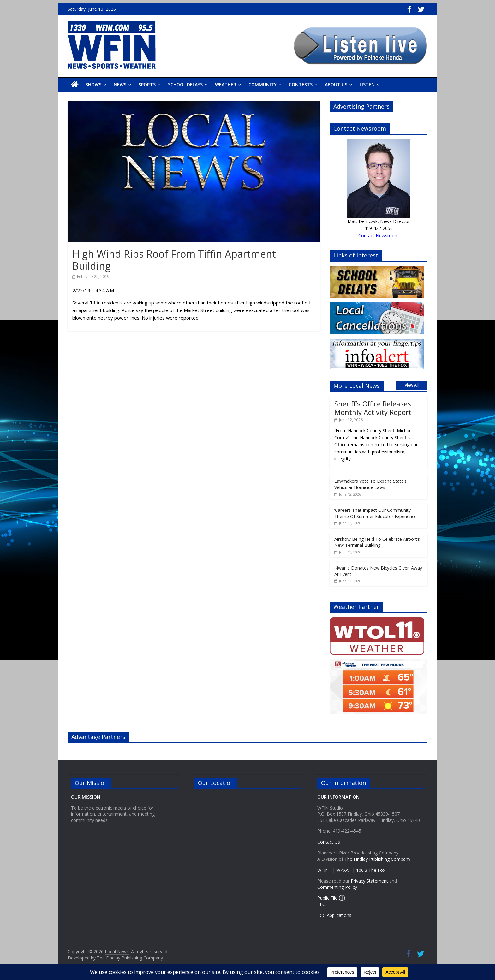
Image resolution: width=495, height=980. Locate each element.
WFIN (323, 870)
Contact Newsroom (379, 236)
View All (412, 385)
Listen (367, 84)
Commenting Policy (337, 887)
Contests (301, 84)
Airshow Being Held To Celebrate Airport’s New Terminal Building (377, 542)
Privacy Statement (369, 881)
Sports (147, 84)
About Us (336, 84)
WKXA (342, 870)
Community (262, 84)
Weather (226, 84)
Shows (93, 84)
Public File (327, 898)
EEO (322, 904)
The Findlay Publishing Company (377, 859)
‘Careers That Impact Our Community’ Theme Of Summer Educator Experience (376, 513)
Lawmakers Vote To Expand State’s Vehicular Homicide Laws (370, 484)
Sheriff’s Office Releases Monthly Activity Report (373, 408)
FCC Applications (334, 915)
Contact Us (329, 842)
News (120, 84)
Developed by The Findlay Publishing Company (115, 958)
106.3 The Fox (371, 870)
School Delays (185, 84)
